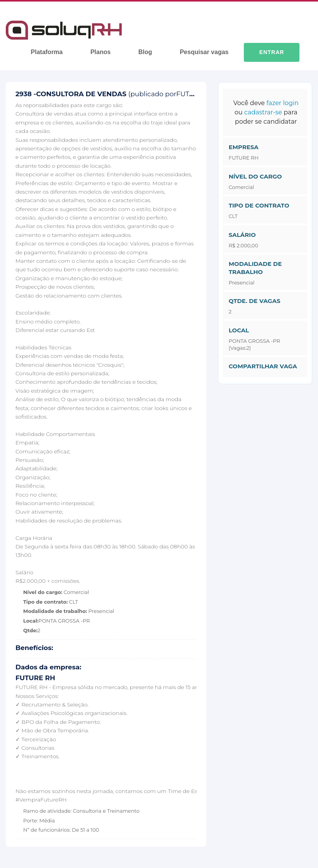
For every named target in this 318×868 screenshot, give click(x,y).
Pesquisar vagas (204, 52)
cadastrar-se (263, 112)
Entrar (272, 52)
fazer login (282, 103)
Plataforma (47, 52)
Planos (100, 52)
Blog (145, 52)
